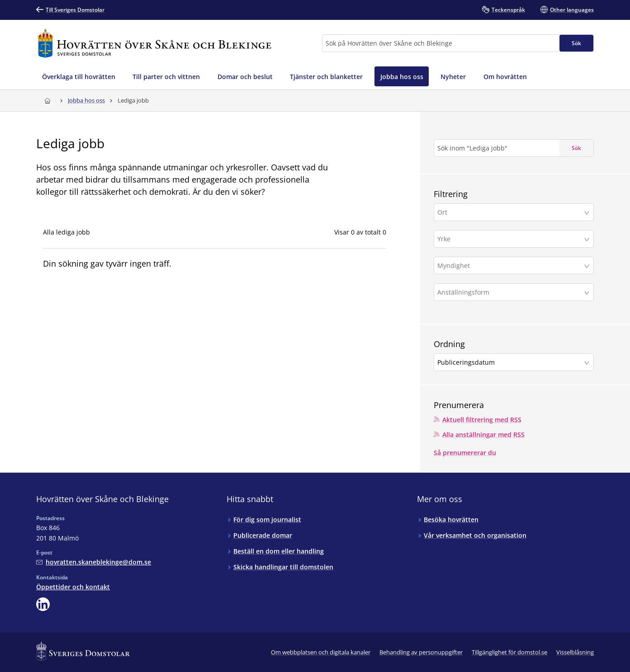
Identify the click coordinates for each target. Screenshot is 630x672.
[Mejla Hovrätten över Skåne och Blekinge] (94, 562)
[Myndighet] (510, 266)
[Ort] (510, 212)
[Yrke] (510, 239)
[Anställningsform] (510, 292)
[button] (514, 212)
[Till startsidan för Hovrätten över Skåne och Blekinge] (154, 43)
